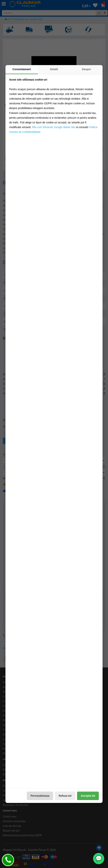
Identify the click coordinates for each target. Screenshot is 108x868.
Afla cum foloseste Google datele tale (53, 127)
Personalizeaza (40, 796)
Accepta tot (88, 796)
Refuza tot (65, 796)
